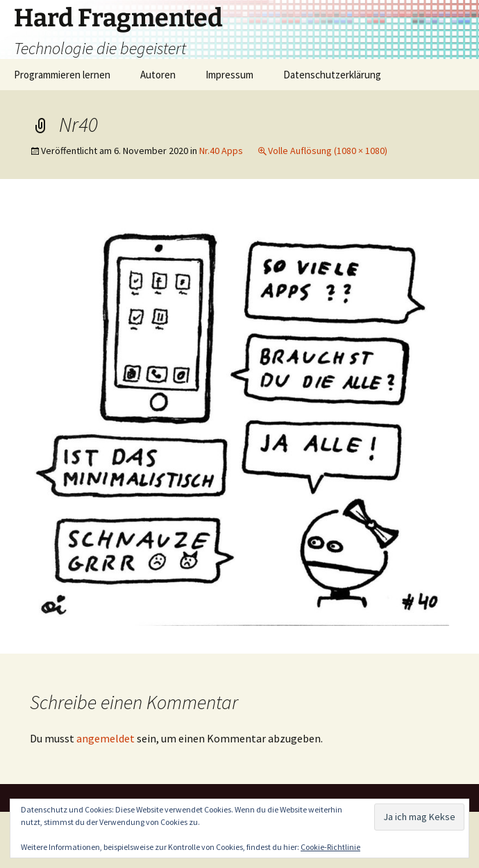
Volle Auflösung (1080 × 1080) (328, 151)
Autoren (158, 75)
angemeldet (106, 738)
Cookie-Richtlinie (330, 847)
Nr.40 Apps (221, 151)
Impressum (229, 75)
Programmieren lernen (62, 75)
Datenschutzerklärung (332, 75)
